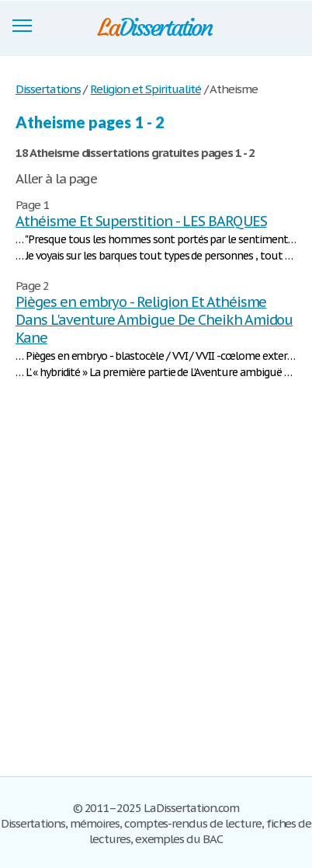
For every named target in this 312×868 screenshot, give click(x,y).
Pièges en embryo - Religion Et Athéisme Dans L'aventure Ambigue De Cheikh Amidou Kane (154, 320)
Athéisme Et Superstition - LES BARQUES (141, 221)
